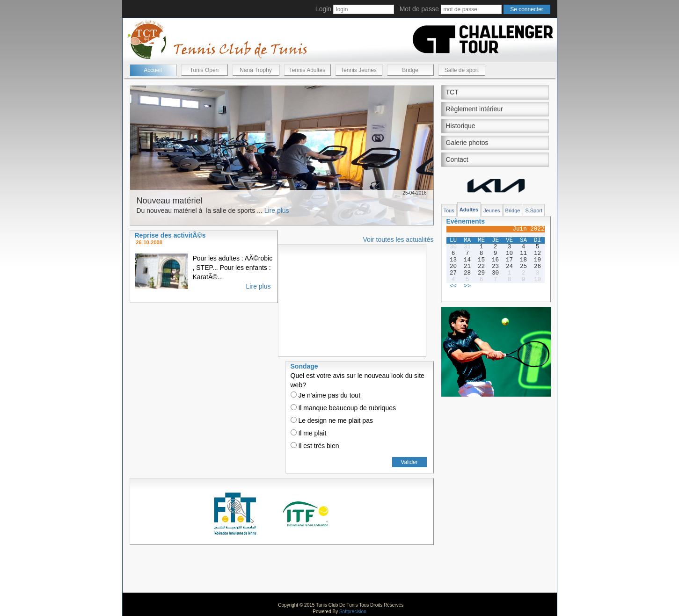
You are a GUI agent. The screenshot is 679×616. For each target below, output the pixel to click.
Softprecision (353, 612)
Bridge (410, 70)
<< (453, 286)
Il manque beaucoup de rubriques (343, 408)
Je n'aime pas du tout (326, 395)
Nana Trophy (256, 70)
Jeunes (492, 210)
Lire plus (277, 210)
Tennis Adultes (307, 70)
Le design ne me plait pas (332, 420)
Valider (409, 462)
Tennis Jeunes (359, 70)
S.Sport (534, 210)
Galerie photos (467, 143)
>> (467, 286)
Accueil (153, 70)
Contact (457, 159)
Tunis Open (204, 70)
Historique (461, 126)
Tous (449, 210)
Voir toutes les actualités (398, 239)
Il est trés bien (315, 446)
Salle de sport (462, 70)
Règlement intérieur (475, 109)
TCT (452, 92)
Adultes (469, 210)
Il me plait (309, 433)
